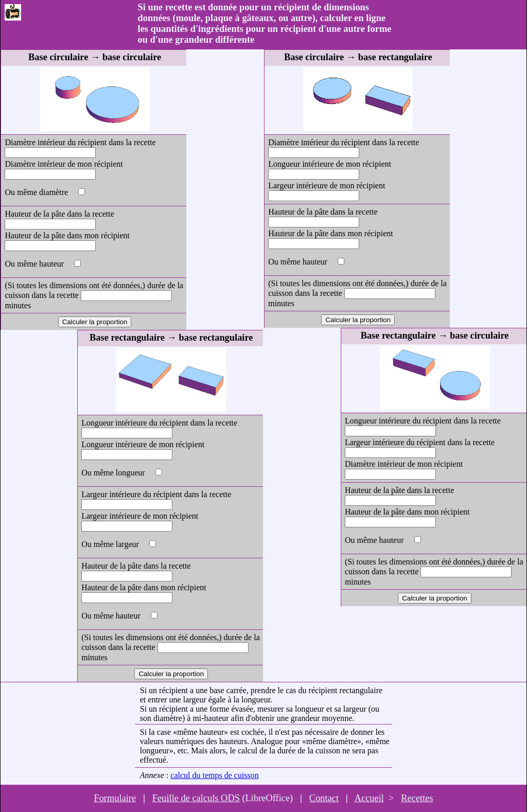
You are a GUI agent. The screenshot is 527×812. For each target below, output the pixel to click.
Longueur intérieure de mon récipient (143, 444)
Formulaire (115, 798)
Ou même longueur (114, 473)
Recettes (417, 798)
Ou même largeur (111, 544)
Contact (324, 798)
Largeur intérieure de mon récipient (140, 516)
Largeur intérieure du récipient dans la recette (156, 494)
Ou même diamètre (37, 192)
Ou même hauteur (35, 264)
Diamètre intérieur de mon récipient (64, 164)
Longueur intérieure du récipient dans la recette (159, 423)
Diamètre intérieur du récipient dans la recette (80, 142)
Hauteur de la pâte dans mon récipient (67, 235)
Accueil (369, 798)
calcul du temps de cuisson (215, 775)
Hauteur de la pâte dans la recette (59, 214)
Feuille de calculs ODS (196, 798)
